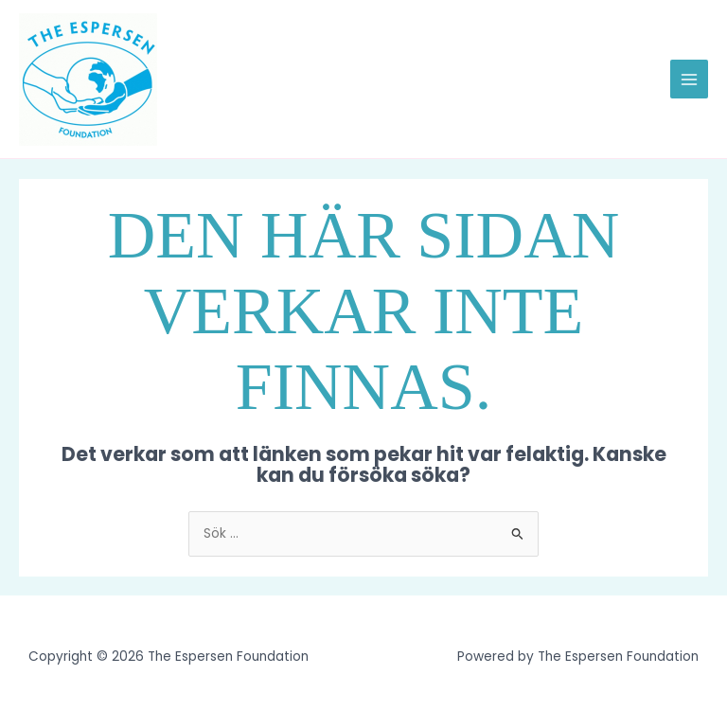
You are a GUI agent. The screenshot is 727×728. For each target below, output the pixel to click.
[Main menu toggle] (690, 79)
